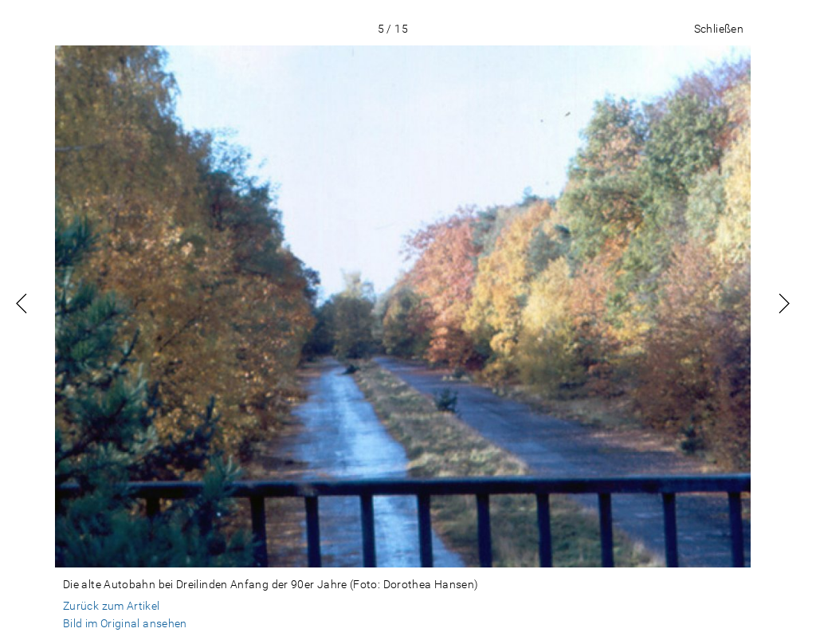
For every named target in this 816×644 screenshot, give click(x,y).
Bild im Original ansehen (125, 623)
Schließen (719, 29)
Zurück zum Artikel (112, 606)
